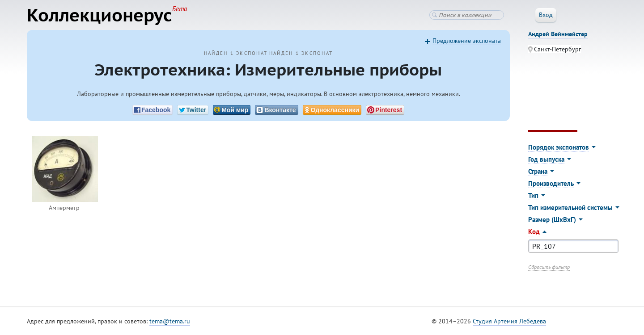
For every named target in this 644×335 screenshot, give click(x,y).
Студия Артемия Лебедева (509, 321)
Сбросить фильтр (549, 267)
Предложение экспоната (467, 41)
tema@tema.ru (170, 321)
